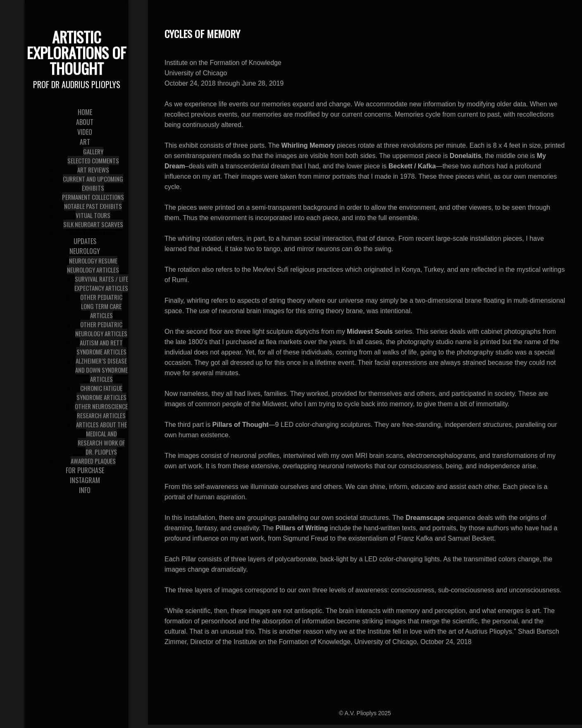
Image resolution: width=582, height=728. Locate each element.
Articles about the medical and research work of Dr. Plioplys (101, 438)
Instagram (85, 480)
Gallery (93, 151)
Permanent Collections (93, 197)
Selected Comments (93, 160)
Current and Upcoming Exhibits (93, 183)
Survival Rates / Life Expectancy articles (101, 283)
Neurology (85, 251)
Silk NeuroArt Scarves (93, 224)
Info (85, 490)
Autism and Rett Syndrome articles (101, 347)
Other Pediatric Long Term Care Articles (101, 306)
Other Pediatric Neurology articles (101, 329)
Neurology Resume (93, 261)
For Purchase (93, 232)
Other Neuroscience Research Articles (101, 411)
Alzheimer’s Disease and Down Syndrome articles (101, 370)
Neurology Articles (93, 270)
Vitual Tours (93, 215)
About (85, 122)
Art (85, 142)
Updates (85, 241)
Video (85, 132)
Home (85, 112)
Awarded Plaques (93, 461)
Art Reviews (93, 170)
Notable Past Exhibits (93, 206)
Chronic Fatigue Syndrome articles (101, 393)
